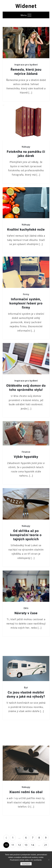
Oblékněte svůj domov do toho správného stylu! (26, 388)
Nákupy (26, 147)
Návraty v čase (26, 613)
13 (26, 845)
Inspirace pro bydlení (26, 65)
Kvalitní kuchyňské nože (26, 230)
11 (13, 845)
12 (19, 845)
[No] (49, 860)
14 (33, 845)
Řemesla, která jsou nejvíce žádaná (26, 72)
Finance (26, 452)
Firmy (26, 294)
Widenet (26, 6)
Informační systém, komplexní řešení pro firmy (26, 303)
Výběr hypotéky (26, 457)
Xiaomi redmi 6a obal (26, 792)
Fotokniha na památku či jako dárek (26, 154)
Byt (26, 687)
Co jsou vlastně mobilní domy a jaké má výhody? (26, 694)
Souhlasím (26, 864)
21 (46, 845)
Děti (26, 608)
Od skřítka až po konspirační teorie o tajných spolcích (26, 535)
